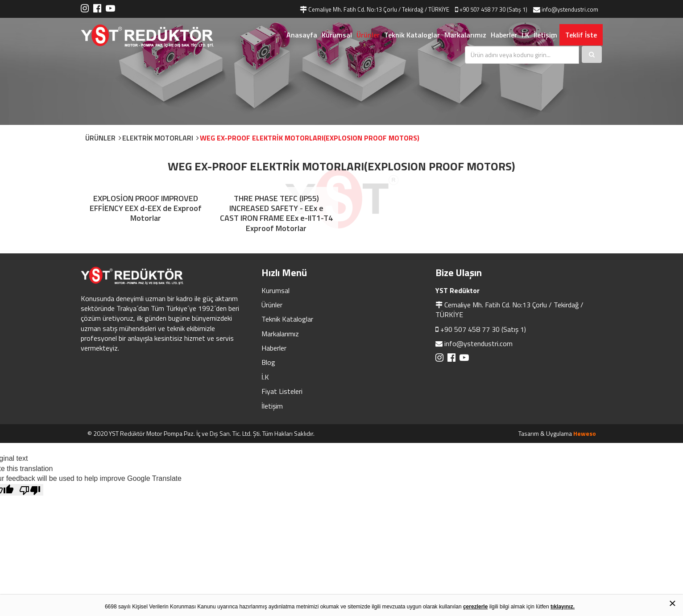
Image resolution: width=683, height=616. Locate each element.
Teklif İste (581, 35)
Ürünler (368, 35)
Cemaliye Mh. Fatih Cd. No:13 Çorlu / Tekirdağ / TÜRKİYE (509, 310)
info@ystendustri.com (478, 343)
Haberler (504, 35)
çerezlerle (475, 607)
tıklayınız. (563, 607)
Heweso (585, 433)
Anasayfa (302, 35)
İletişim (545, 35)
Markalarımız (465, 35)
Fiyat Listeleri (282, 391)
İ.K (525, 35)
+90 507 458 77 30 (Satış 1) (483, 329)
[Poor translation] (30, 490)
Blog (268, 362)
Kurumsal (337, 35)
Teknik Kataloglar (412, 35)
